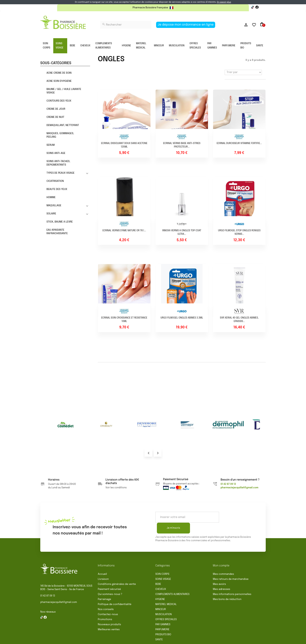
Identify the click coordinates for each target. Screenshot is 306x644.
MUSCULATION (177, 46)
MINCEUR (159, 46)
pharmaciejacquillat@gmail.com (59, 591)
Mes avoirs (219, 573)
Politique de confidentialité (115, 593)
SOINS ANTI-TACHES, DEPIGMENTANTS (58, 163)
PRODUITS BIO (246, 46)
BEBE (72, 46)
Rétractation (128, 640)
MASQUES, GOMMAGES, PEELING (60, 135)
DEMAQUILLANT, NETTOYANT (63, 125)
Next (158, 453)
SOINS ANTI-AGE (56, 153)
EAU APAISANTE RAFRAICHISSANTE (57, 232)
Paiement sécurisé (109, 578)
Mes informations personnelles (232, 583)
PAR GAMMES (212, 46)
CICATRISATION (55, 181)
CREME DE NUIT (55, 117)
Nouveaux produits (109, 614)
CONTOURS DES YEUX (59, 101)
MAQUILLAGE (54, 206)
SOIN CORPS (46, 46)
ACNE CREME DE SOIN (59, 73)
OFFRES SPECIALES (195, 46)
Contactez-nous (108, 604)
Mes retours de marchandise (231, 568)
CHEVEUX (85, 46)
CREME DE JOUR (56, 109)
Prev (148, 453)
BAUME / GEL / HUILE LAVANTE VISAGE (64, 91)
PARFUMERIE (229, 46)
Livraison (103, 568)
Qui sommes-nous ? (110, 583)
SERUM (51, 145)
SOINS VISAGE (60, 46)
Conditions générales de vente (117, 573)
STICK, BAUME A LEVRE (60, 222)
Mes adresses (221, 578)
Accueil (102, 563)
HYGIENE (126, 46)
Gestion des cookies (213, 640)
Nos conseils (106, 599)
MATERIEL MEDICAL (141, 46)
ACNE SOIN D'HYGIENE (59, 81)
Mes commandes (223, 563)
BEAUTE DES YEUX (57, 189)
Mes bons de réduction (227, 588)
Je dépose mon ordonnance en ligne (186, 25)
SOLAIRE (51, 214)
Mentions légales (151, 640)
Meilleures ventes (109, 619)
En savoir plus (224, 2)
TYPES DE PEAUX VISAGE (61, 173)
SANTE (260, 46)
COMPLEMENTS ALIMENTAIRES (104, 46)
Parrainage (104, 588)
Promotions (105, 609)
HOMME (51, 197)
